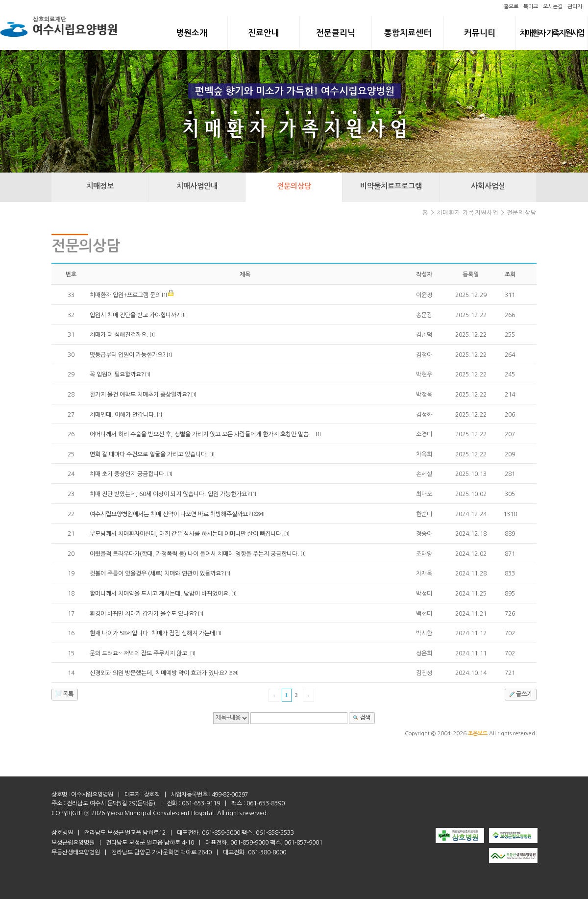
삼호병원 (62, 833)
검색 (361, 718)
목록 (64, 694)
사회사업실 (488, 186)
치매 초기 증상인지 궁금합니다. (128, 474)
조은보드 (478, 734)
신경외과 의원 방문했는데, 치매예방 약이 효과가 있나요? (159, 673)
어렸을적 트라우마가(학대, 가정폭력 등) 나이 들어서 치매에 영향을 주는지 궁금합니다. (195, 554)
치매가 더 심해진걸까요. (119, 335)
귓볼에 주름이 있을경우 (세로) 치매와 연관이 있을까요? (157, 574)
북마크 (531, 7)
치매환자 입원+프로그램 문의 (125, 295)
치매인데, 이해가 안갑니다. (123, 415)
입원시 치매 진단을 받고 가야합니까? (135, 315)
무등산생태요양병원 (76, 852)
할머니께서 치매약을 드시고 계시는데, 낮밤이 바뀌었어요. (160, 594)
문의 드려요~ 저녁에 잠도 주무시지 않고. (139, 653)
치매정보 (100, 186)
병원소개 (192, 33)
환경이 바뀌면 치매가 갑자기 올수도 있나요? (143, 614)
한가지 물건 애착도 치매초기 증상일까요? (140, 395)
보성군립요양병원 (73, 843)
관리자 (575, 7)
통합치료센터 (408, 33)
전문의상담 (294, 186)
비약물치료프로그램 (391, 186)
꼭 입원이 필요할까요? (117, 375)
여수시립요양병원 (92, 795)
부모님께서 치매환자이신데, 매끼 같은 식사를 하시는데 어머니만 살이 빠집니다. (186, 534)
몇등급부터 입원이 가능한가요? (128, 355)
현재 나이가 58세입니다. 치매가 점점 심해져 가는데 (152, 633)
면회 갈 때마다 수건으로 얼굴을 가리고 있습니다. (149, 454)
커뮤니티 (480, 33)
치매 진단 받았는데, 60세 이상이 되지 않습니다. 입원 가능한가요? (170, 494)
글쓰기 (520, 694)
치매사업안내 (197, 186)
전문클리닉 (336, 33)
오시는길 (553, 7)
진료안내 (264, 33)
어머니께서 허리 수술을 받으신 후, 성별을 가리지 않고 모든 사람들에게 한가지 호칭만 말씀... (202, 434)
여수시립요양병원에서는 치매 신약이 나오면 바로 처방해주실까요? (170, 514)
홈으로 (511, 7)
